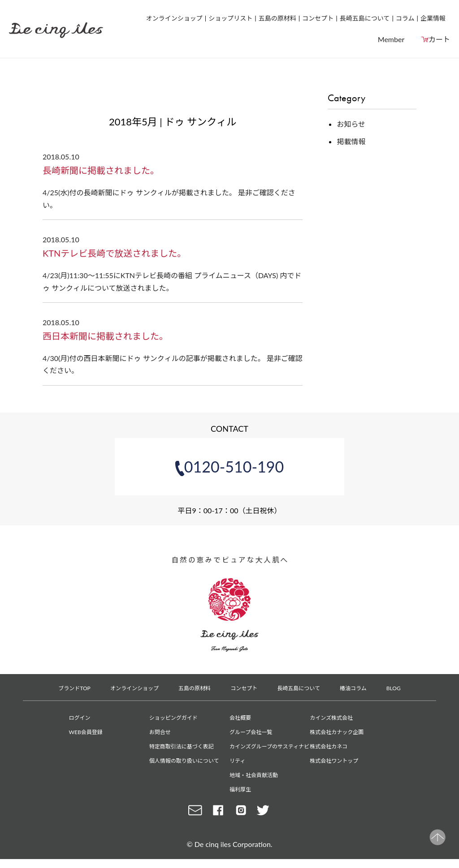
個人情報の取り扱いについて (184, 761)
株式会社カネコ (329, 746)
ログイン (80, 718)
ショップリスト (230, 18)
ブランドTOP (74, 688)
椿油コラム (353, 688)
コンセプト (318, 18)
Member (391, 39)
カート (439, 39)
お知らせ (351, 124)
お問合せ (160, 732)
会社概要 (240, 718)
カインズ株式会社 (331, 718)
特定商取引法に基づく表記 (182, 746)
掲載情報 (351, 141)
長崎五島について (365, 18)
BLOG (394, 688)
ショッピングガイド (173, 718)
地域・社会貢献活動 (254, 775)
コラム (405, 18)
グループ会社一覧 (251, 732)
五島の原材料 (277, 18)
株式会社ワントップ (334, 761)
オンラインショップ (174, 18)
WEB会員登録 (86, 732)
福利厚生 (240, 789)
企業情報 (433, 18)
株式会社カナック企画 (337, 732)
